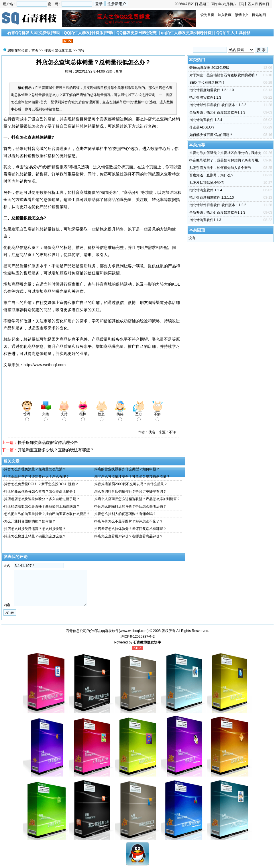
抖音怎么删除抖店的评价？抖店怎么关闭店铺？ (130, 506)
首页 (35, 50)
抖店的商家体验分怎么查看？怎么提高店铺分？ (40, 491)
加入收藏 (225, 15)
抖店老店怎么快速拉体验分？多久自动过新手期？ (42, 499)
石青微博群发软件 (147, 642)
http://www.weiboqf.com (45, 365)
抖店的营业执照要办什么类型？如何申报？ (127, 469)
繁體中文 (242, 15)
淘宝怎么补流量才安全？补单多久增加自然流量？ (132, 477)
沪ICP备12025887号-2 (137, 637)
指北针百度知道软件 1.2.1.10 (212, 90)
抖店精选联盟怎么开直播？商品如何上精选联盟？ (42, 506)
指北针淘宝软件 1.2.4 (206, 120)
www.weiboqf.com (134, 631)
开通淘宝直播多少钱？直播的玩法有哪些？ (56, 450)
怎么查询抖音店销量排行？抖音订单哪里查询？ (130, 491)
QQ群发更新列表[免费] (137, 33)
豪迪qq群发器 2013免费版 (209, 68)
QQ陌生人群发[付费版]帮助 (88, 33)
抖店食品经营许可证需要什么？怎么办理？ (37, 477)
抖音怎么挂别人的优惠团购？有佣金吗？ (125, 514)
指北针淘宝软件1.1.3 (205, 97)
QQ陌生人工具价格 (233, 33)
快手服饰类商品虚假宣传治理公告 (48, 442)
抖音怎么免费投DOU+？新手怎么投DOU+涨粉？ (41, 484)
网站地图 (259, 15)
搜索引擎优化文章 (25, 41)
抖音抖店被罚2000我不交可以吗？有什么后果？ (131, 484)
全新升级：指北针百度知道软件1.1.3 (217, 112)
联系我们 (53, 41)
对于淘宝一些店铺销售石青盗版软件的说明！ (224, 75)
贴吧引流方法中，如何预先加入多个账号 (220, 168)
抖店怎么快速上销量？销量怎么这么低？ (35, 536)
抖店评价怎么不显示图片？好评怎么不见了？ (129, 521)
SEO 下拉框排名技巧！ (207, 83)
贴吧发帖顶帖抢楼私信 (207, 183)
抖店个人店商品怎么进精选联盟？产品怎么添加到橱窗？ (137, 499)
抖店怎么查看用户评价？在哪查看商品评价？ (129, 536)
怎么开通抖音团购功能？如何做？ (30, 521)
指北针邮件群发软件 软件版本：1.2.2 (218, 105)
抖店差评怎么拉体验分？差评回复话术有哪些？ (130, 529)
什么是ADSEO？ (202, 127)
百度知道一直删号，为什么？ (212, 175)
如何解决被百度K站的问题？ (211, 135)
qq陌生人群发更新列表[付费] (187, 33)
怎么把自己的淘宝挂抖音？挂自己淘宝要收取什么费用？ (47, 514)
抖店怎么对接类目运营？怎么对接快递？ (35, 529)
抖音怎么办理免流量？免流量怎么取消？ (35, 469)
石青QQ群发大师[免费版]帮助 (34, 33)
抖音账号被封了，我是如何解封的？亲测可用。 (225, 160)
